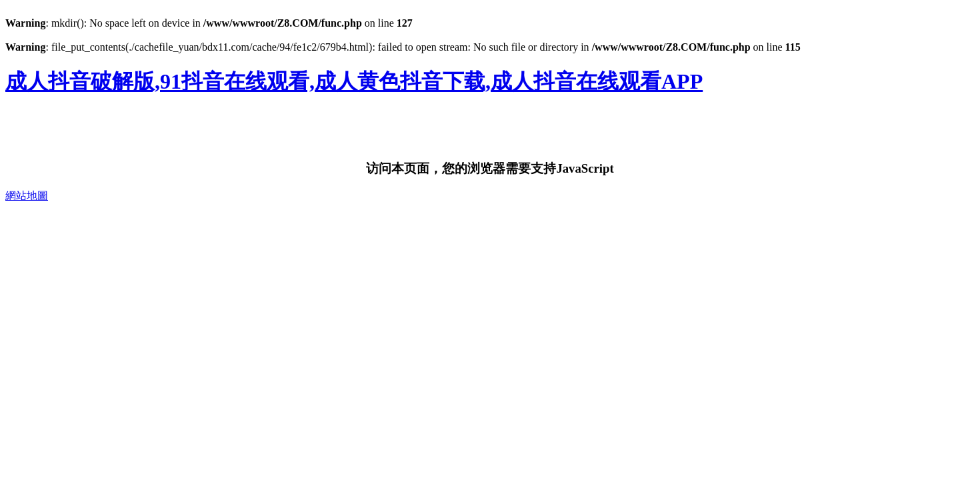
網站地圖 (27, 196)
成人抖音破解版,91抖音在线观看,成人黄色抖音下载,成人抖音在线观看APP (354, 81)
